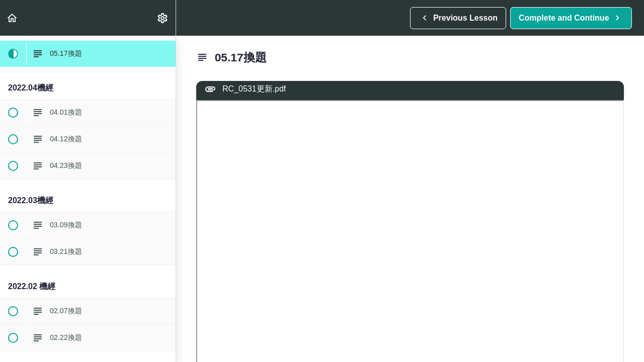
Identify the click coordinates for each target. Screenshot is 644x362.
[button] (13, 18)
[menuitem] (163, 18)
